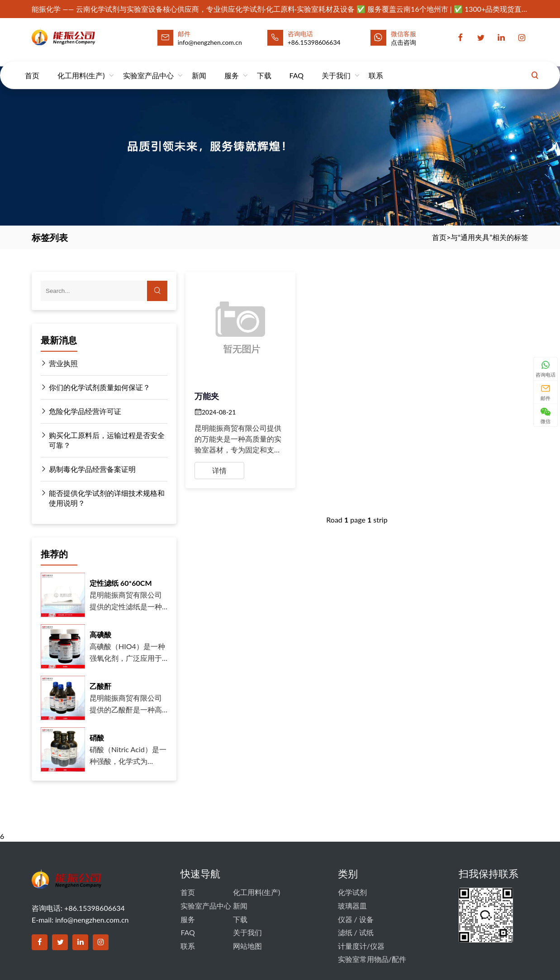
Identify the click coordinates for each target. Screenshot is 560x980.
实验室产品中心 (148, 67)
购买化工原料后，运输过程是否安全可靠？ (103, 440)
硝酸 (97, 737)
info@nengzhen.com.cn (92, 920)
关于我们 (336, 67)
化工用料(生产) (81, 67)
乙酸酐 (100, 686)
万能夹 (207, 396)
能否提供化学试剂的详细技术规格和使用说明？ (103, 498)
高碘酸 (100, 634)
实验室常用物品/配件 (372, 959)
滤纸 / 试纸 (356, 932)
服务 (232, 67)
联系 (376, 67)
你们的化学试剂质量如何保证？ (95, 387)
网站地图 (247, 946)
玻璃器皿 (352, 906)
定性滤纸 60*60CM (121, 583)
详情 (219, 470)
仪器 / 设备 (356, 919)
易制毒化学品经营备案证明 (88, 469)
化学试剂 (352, 892)
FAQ (297, 67)
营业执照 (59, 363)
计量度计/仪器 (361, 946)
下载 (264, 67)
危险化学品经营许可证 (81, 411)
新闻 (199, 67)
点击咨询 (403, 42)
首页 (32, 67)
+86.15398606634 (314, 42)
